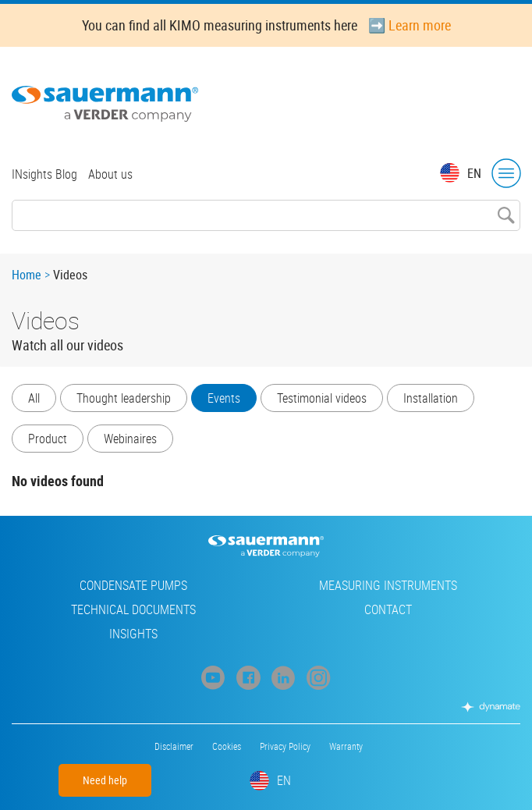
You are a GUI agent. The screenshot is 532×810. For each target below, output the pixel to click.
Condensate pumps (133, 585)
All (34, 398)
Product (48, 439)
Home (27, 275)
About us (110, 174)
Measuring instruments (388, 585)
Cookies (227, 746)
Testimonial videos (322, 398)
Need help (105, 780)
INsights (133, 634)
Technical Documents (133, 609)
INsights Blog (44, 174)
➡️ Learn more (410, 25)
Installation (431, 398)
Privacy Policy (285, 746)
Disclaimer (174, 746)
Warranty (346, 746)
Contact (388, 609)
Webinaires (130, 439)
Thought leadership (124, 398)
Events (224, 398)
